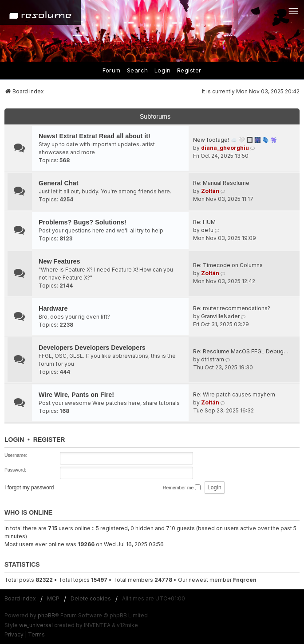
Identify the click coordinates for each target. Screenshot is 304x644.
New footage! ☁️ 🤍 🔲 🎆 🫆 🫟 (235, 140)
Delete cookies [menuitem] (91, 598)
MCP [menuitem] (53, 598)
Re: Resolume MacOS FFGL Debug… (241, 351)
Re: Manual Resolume (221, 183)
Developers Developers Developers (92, 348)
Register (189, 70)
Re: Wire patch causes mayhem (234, 394)
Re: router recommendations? (232, 308)
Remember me (182, 487)
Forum (112, 70)
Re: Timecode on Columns (228, 265)
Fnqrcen (245, 580)
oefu (207, 230)
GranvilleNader (220, 316)
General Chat (59, 183)
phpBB (46, 615)
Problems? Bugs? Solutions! (82, 222)
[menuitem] (14, 635)
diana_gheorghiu (225, 148)
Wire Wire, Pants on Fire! (76, 395)
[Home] (40, 12)
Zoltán (210, 191)
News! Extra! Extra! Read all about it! (95, 136)
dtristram (213, 359)
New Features (59, 261)
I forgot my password (29, 488)
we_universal (36, 625)
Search (138, 70)
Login (163, 70)
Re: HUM (204, 222)
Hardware (53, 308)
